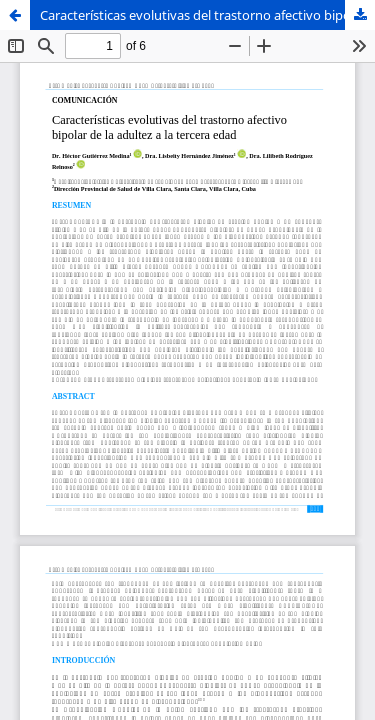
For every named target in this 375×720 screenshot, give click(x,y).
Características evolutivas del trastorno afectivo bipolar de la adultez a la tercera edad (207, 15)
